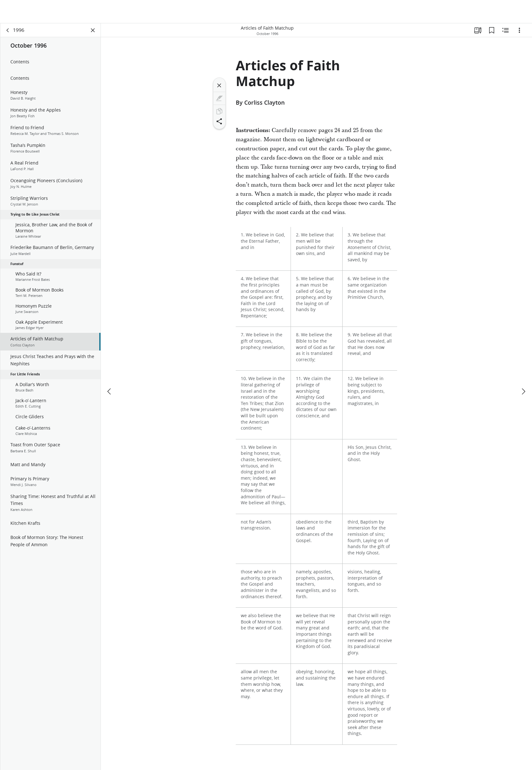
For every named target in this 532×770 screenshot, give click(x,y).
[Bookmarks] (492, 30)
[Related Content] (506, 30)
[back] (8, 30)
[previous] (110, 391)
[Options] (519, 30)
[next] (523, 391)
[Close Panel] (93, 30)
